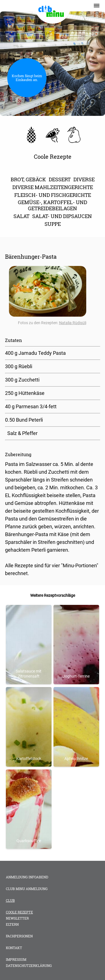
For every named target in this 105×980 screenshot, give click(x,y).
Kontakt (14, 948)
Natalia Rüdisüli (73, 323)
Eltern (12, 924)
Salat (21, 216)
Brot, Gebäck (28, 179)
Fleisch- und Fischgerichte (53, 195)
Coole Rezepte (19, 912)
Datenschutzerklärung (29, 966)
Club (10, 900)
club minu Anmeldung (27, 889)
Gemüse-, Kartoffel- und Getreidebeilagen (53, 205)
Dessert (60, 179)
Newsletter (17, 918)
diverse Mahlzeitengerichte (53, 187)
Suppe (53, 224)
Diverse (84, 179)
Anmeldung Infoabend (27, 877)
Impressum (16, 959)
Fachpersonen (19, 936)
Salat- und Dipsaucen (62, 216)
